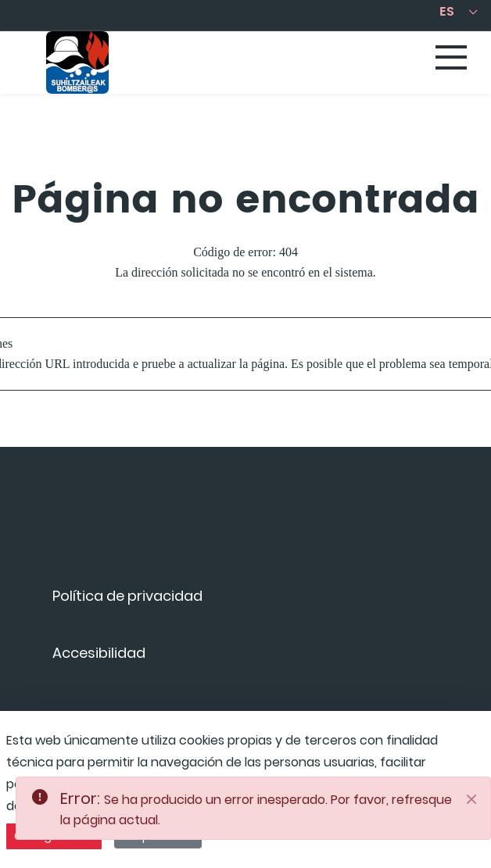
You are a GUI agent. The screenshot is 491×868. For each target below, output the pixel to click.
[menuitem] (127, 601)
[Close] (471, 799)
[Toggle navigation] (452, 59)
